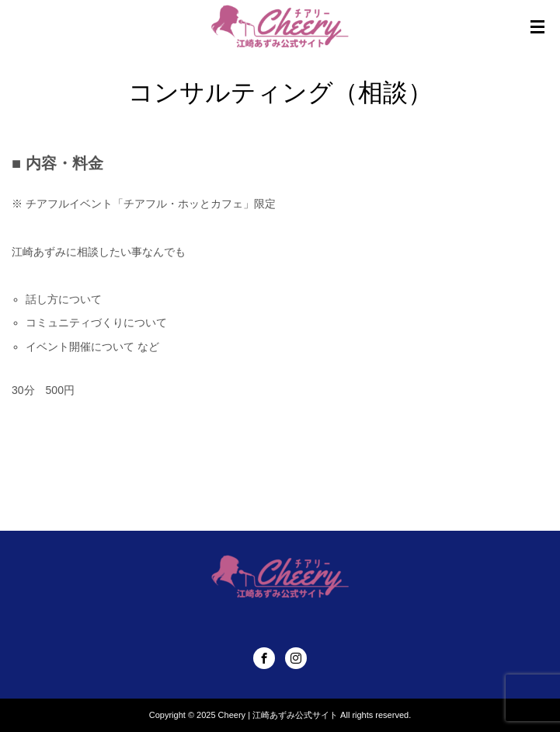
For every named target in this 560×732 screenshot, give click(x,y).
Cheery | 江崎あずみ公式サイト (278, 715)
